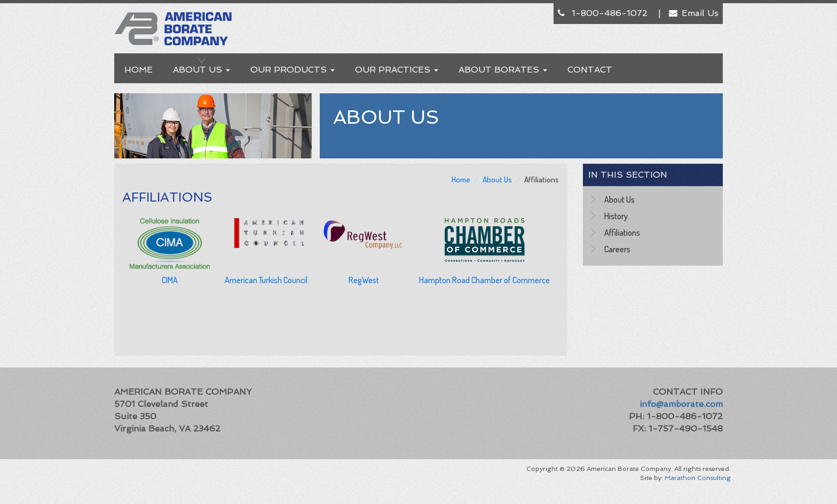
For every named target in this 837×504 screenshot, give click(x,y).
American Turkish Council (266, 280)
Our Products (293, 70)
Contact (590, 70)
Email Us (700, 13)
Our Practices (397, 70)
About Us (202, 70)
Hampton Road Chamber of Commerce (484, 280)
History (616, 216)
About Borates (503, 70)
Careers (617, 249)
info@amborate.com (681, 404)
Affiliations (622, 233)
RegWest (364, 280)
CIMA (170, 280)
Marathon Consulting (698, 478)
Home (139, 70)
